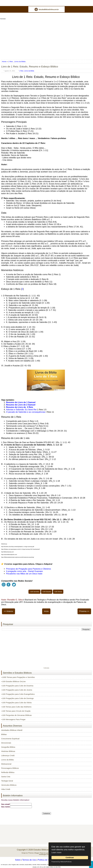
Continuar (70, 858)
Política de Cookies (46, 860)
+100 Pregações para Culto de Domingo (17, 698)
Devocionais (6, 743)
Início (46, 611)
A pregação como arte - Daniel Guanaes (24, 571)
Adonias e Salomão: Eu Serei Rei (21, 410)
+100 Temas (58, 592)
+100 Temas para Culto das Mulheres (16, 707)
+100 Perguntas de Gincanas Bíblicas (16, 715)
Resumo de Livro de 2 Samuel (21, 405)
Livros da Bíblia (20, 62)
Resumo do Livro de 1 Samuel (21, 402)
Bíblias (4, 734)
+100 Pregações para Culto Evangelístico (18, 694)
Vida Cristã (6, 789)
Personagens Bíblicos (10, 768)
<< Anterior (8, 611)
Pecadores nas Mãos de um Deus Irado (24, 574)
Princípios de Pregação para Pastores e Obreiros (28, 569)
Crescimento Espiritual (10, 739)
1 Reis (10, 62)
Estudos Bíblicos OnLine (45, 850)
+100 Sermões (34, 592)
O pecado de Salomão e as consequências (26, 412)
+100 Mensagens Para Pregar (13, 719)
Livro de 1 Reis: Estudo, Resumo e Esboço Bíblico (30, 66)
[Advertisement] (46, 39)
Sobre (18, 860)
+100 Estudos (47, 592)
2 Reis (30, 407)
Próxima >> (84, 611)
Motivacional (6, 764)
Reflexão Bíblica (8, 772)
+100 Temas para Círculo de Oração (16, 711)
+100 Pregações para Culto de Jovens (17, 690)
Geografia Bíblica (8, 747)
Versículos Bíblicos (9, 785)
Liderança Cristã (8, 755)
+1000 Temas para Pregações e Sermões (18, 677)
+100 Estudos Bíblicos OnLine (13, 681)
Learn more (56, 853)
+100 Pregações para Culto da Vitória (16, 703)
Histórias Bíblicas (8, 751)
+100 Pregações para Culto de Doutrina (17, 686)
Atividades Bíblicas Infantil (12, 730)
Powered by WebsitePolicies (62, 862)
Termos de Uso (29, 860)
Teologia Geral (7, 781)
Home (4, 62)
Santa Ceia (6, 777)
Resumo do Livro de (16, 407)
